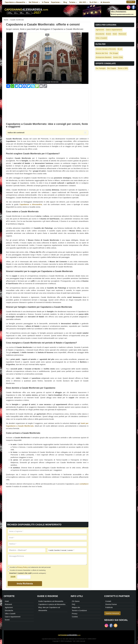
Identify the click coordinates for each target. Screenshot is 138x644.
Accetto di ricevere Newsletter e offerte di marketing (27, 570)
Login (131, 2)
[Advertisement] (47, 105)
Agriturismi (100, 30)
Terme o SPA (123, 68)
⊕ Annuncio (105, 2)
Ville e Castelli (101, 38)
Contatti (108, 601)
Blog (65, 2)
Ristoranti (122, 34)
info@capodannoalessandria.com (122, 14)
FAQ (74, 604)
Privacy (75, 614)
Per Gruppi (114, 53)
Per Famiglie (101, 68)
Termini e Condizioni (79, 611)
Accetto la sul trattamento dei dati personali (29, 567)
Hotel (115, 34)
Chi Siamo (76, 601)
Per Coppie (112, 68)
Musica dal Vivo (102, 53)
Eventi (109, 34)
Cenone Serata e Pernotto (106, 49)
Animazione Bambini (104, 57)
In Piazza (45, 2)
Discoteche (100, 34)
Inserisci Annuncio (112, 613)
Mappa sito (76, 607)
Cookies (75, 617)
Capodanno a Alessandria (31, 204)
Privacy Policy (22, 567)
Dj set (120, 49)
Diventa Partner (111, 604)
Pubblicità (109, 607)
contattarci (84, 484)
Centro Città (118, 57)
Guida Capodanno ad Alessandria (51, 601)
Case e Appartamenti (114, 30)
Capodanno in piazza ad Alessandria (52, 604)
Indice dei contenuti (16, 133)
